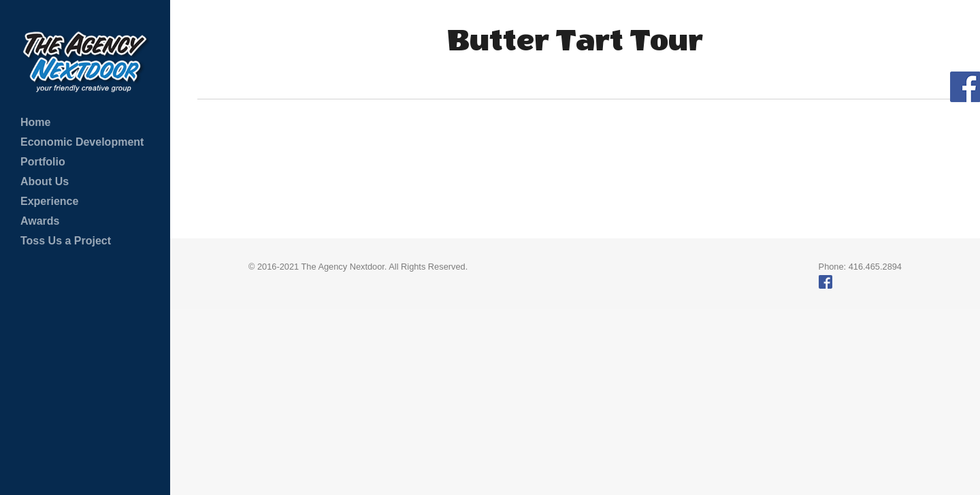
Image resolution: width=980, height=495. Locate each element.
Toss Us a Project (66, 241)
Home (35, 122)
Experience (49, 201)
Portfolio (43, 162)
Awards (40, 221)
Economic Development (82, 142)
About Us (45, 181)
